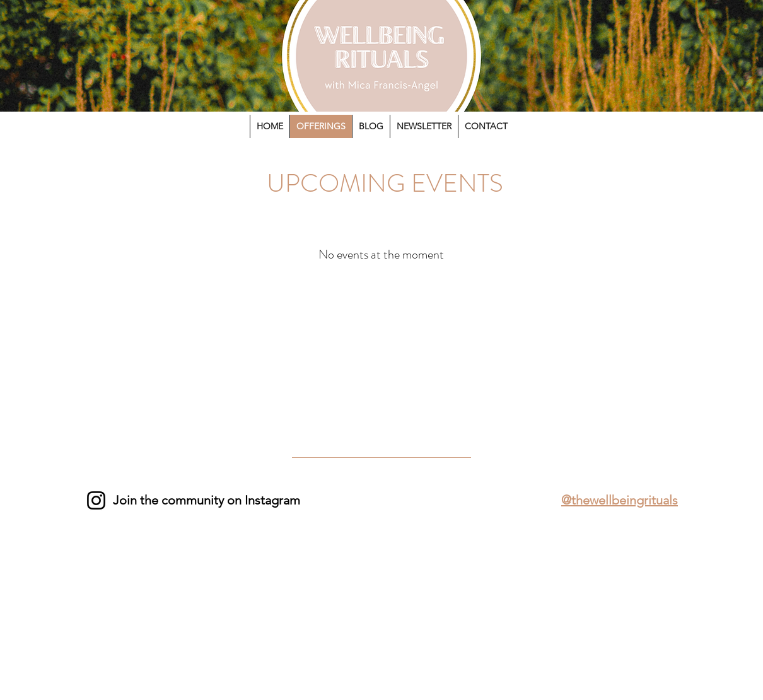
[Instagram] (96, 500)
